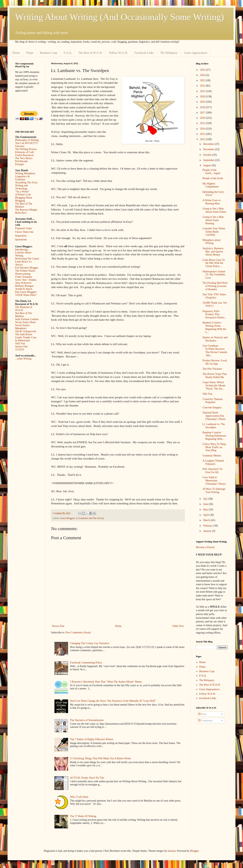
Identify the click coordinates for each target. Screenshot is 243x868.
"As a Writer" (22, 192)
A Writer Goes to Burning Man (212, 202)
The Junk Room (24, 334)
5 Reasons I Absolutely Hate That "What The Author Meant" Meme (106, 682)
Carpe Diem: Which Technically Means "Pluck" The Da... (214, 386)
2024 (203, 75)
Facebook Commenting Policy (86, 663)
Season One (21, 346)
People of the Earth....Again (211, 172)
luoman (172, 851)
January (208, 531)
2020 (203, 96)
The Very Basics (24, 158)
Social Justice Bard (25, 322)
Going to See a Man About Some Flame (214, 210)
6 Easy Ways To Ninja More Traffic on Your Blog (214, 447)
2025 (203, 70)
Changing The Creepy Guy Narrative (90, 643)
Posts (202, 714)
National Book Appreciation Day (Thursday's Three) (214, 416)
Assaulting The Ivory (26, 182)
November (209, 149)
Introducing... (22, 250)
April (206, 515)
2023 (203, 80)
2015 (203, 123)
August (207, 165)
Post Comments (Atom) (78, 632)
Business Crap (48, 53)
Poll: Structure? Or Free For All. (213, 471)
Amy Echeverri (23, 283)
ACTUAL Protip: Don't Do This (87, 778)
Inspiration (21, 236)
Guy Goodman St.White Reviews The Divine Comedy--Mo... (215, 350)
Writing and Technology (21, 187)
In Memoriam (22, 340)
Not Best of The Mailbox (24, 315)
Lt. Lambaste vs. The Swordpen (214, 426)
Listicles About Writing (23, 254)
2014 (203, 129)
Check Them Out (24, 232)
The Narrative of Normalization (87, 720)
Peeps (30, 53)
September (209, 160)
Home (16, 53)
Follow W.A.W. (118, 53)
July (206, 499)
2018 (203, 107)
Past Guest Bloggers (26, 292)
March (207, 520)
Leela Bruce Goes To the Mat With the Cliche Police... (214, 263)
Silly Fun (20, 343)
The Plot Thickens (212, 369)
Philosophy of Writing (27, 140)
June (206, 504)
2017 (203, 113)
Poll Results (21, 161)
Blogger (194, 851)
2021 (203, 91)
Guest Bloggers (68, 518)
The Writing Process (26, 149)
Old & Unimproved (26, 331)
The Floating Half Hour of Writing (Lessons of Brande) (215, 286)
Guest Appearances (196, 53)
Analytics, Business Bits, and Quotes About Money (213, 252)
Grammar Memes (212, 456)
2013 (203, 134)
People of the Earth (213, 178)
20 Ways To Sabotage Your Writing (214, 491)
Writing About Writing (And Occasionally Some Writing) (120, 17)
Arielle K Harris (24, 289)
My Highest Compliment (211, 185)
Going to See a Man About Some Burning (213, 220)
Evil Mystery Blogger (27, 268)
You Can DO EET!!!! (26, 143)
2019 (203, 102)
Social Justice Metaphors (22, 327)
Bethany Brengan (24, 286)
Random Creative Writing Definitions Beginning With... (214, 436)
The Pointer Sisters (25, 271)
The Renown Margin (26, 210)
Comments (205, 721)
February (208, 526)
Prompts (20, 164)
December (209, 144)
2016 (203, 118)
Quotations (21, 239)
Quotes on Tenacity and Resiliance (215, 339)
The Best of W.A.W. (90, 53)
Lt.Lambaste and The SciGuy (90, 518)
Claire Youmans (24, 277)
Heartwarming (23, 274)
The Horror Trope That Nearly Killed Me (215, 376)
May (206, 510)
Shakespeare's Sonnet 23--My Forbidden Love (214, 275)
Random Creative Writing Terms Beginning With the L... (214, 327)
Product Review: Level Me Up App (215, 362)
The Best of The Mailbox (24, 205)
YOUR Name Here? (26, 295)
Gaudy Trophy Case (26, 337)
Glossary (20, 146)
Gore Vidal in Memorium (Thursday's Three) (214, 481)
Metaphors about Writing (211, 242)
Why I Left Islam (79, 797)
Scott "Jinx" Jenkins (26, 280)
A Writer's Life (23, 195)
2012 (203, 139)
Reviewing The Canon (27, 259)
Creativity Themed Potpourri (212, 401)
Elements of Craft (25, 152)
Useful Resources (24, 155)
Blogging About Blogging (24, 199)
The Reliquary (169, 53)
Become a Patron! (205, 547)
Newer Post (58, 626)
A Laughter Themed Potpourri (213, 462)
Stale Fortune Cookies (27, 319)
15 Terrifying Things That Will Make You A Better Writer (100, 758)
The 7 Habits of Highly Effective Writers (92, 739)
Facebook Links (144, 53)
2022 (203, 86)
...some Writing (23, 359)
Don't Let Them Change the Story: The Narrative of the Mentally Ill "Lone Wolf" (113, 701)
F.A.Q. (68, 53)
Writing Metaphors (25, 173)
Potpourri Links (23, 228)
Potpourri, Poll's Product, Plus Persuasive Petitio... (214, 314)
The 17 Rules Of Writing (83, 816)
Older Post (178, 626)
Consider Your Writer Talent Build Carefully (214, 232)
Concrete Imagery (212, 407)
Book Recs (21, 213)
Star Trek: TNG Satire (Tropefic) (214, 296)
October (208, 155)
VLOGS (20, 350)
